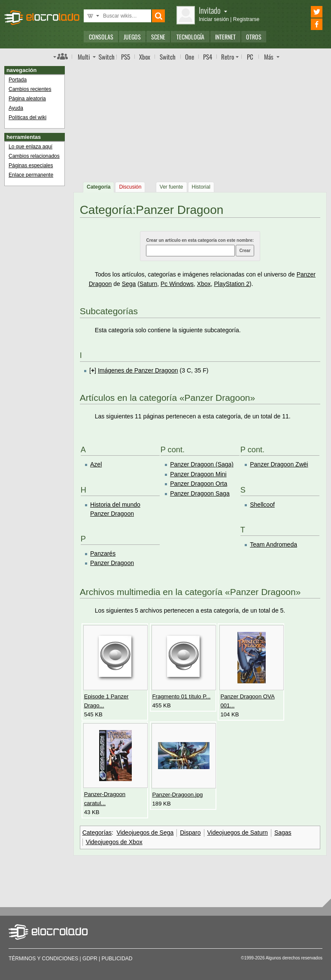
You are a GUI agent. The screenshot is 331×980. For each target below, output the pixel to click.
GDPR (90, 959)
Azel (96, 464)
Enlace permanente (31, 175)
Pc (165, 284)
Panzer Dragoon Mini (198, 474)
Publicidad (117, 959)
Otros (254, 37)
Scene (158, 37)
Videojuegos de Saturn (238, 833)
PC (250, 57)
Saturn (148, 284)
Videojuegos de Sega (145, 833)
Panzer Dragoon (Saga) (202, 464)
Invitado (213, 10)
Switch (168, 57)
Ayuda (16, 108)
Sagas (283, 833)
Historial (201, 187)
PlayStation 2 (232, 284)
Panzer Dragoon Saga (200, 493)
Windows (181, 284)
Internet (225, 37)
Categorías (97, 833)
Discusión (130, 187)
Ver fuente (172, 187)
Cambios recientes (30, 89)
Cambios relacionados (34, 156)
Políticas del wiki (27, 117)
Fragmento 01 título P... (182, 696)
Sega (129, 284)
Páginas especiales (31, 165)
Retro (228, 57)
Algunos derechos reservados (294, 958)
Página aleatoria (27, 99)
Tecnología (190, 37)
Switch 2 (108, 57)
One (190, 57)
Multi (84, 57)
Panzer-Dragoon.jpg (178, 795)
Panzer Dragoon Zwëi (279, 464)
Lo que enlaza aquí (30, 147)
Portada (18, 80)
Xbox (145, 57)
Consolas (101, 37)
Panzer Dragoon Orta (199, 484)
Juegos (132, 37)
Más (269, 57)
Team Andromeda (273, 544)
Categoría (99, 187)
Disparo (190, 833)
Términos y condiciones (43, 959)
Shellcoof (262, 505)
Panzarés (103, 553)
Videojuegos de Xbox (114, 842)
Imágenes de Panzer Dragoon (138, 370)
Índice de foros (61, 56)
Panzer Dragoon (112, 563)
